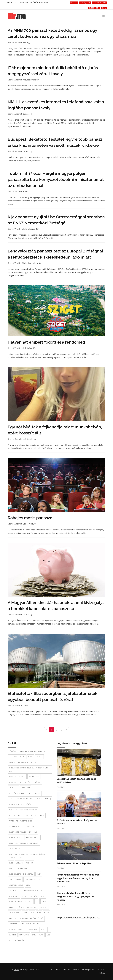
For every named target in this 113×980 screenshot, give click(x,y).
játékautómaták (16, 940)
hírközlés (26, 788)
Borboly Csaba (16, 838)
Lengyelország (34, 263)
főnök (21, 907)
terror (30, 863)
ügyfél (39, 757)
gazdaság (13, 788)
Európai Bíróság (32, 879)
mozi (32, 913)
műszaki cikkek (38, 815)
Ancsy (17, 42)
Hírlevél (101, 973)
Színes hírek (31, 439)
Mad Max (13, 918)
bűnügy (29, 348)
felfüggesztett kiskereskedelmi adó (26, 891)
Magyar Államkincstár (33, 924)
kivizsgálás (33, 929)
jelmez (12, 907)
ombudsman (14, 849)
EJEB (48, 935)
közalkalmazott (17, 929)
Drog (43, 896)
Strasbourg (38, 935)
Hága (39, 874)
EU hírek (24, 705)
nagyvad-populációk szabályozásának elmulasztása (27, 856)
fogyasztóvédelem (31, 80)
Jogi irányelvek (74, 970)
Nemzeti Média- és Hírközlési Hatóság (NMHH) (30, 799)
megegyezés (34, 777)
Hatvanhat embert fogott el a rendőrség (46, 342)
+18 (37, 902)
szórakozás (14, 913)
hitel (31, 757)
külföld (33, 832)
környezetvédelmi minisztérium (24, 843)
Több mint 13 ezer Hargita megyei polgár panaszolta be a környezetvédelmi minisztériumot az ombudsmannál (56, 179)
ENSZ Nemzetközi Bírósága (21, 874)
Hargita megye (33, 838)
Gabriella (18, 439)
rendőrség (14, 896)
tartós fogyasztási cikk (20, 821)
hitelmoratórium (17, 757)
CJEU (28, 885)
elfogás (29, 902)
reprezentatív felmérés (20, 804)
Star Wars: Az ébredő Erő (32, 918)
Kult (23, 348)
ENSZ (11, 863)
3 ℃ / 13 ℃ (12, 2)
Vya (16, 229)
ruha (44, 902)
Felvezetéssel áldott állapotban (74, 863)
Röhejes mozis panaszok (31, 518)
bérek (44, 929)
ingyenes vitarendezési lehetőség (25, 782)
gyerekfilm (14, 924)
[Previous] (47, 730)
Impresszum (61, 970)
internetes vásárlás (18, 815)
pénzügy (13, 751)
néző (47, 913)
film (25, 913)
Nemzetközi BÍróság (18, 868)
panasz (12, 762)
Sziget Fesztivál (30, 896)
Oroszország (15, 879)
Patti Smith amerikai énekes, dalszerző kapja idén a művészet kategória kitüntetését (78, 878)
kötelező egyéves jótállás (21, 826)
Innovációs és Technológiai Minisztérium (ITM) (28, 769)
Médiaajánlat (88, 970)
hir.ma (16, 970)
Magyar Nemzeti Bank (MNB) (33, 751)
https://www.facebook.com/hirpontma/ (78, 917)
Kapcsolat (100, 970)
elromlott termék (18, 832)
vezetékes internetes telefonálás (25, 793)
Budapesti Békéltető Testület (23, 810)
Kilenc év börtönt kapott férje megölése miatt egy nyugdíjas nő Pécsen (75, 896)
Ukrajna (31, 229)
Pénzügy (27, 42)
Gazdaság (27, 114)
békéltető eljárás (17, 777)
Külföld (26, 192)
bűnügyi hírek (15, 902)
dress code (32, 907)
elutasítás (24, 935)
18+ (38, 229)
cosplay (44, 907)
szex (39, 913)
